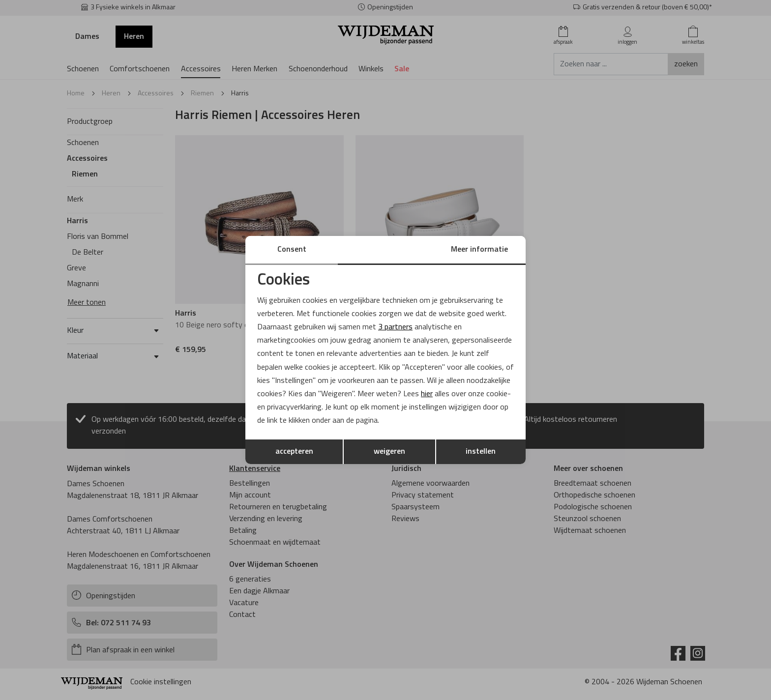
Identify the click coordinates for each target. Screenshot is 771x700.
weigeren (389, 452)
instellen (481, 452)
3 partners (395, 327)
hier (427, 394)
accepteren (294, 452)
